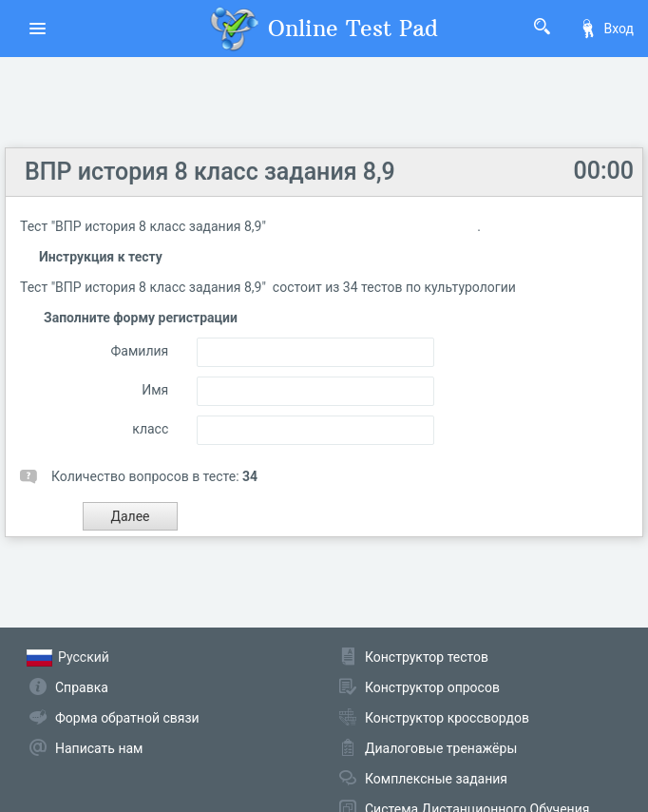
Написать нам (99, 748)
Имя (155, 390)
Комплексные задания (436, 779)
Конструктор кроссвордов (447, 718)
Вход (606, 29)
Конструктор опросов (432, 687)
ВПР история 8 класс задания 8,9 (210, 172)
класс (150, 429)
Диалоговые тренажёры (441, 748)
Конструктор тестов (427, 657)
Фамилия (140, 351)
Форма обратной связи (127, 718)
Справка (82, 687)
